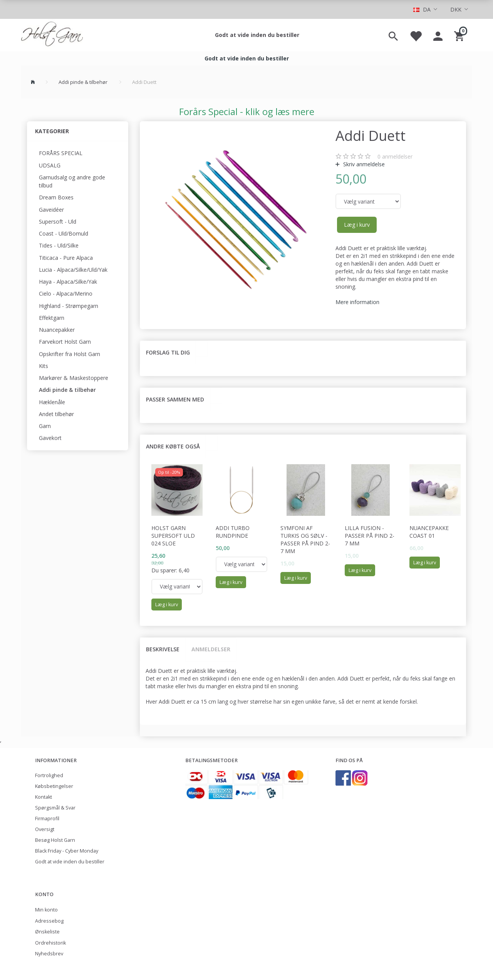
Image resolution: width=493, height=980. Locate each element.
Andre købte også (173, 446)
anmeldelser (395, 156)
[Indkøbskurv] (460, 35)
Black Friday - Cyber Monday (67, 851)
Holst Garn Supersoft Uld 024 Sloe (173, 536)
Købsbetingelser (54, 786)
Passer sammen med (175, 399)
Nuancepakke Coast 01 (429, 532)
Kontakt (44, 797)
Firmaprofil (47, 819)
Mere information (357, 302)
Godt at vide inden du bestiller (257, 35)
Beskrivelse (163, 649)
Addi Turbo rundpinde (233, 532)
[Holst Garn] (52, 35)
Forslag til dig (168, 352)
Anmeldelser (211, 649)
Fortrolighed (49, 775)
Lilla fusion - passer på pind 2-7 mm (370, 536)
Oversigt (45, 829)
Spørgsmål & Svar (55, 808)
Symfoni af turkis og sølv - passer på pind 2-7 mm (305, 539)
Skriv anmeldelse (363, 164)
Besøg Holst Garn (55, 840)
